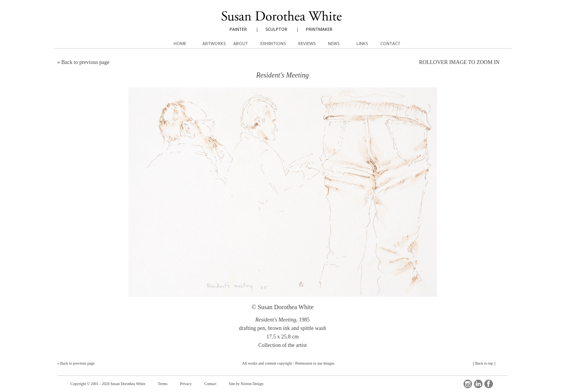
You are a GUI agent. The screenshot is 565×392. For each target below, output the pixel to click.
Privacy (186, 384)
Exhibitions (273, 43)
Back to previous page (85, 62)
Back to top (484, 363)
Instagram (468, 384)
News (334, 43)
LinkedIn (478, 384)
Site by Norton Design (246, 384)
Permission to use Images (315, 363)
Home (180, 43)
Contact (210, 384)
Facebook (489, 384)
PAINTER (238, 29)
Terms (163, 384)
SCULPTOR (276, 29)
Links (362, 43)
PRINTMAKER (319, 29)
